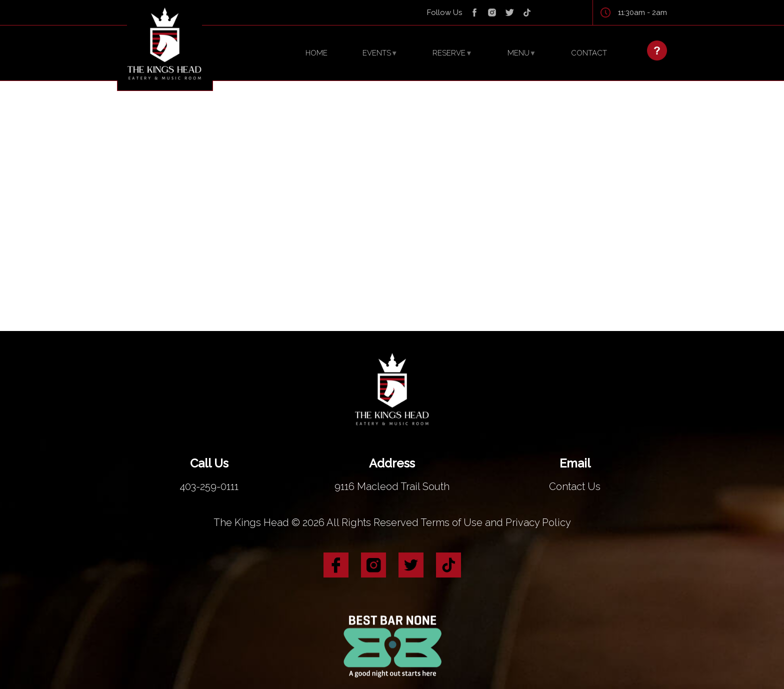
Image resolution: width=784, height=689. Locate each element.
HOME (316, 53)
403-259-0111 (209, 474)
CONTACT (589, 53)
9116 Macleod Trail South (392, 474)
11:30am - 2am (642, 12)
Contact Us (575, 474)
